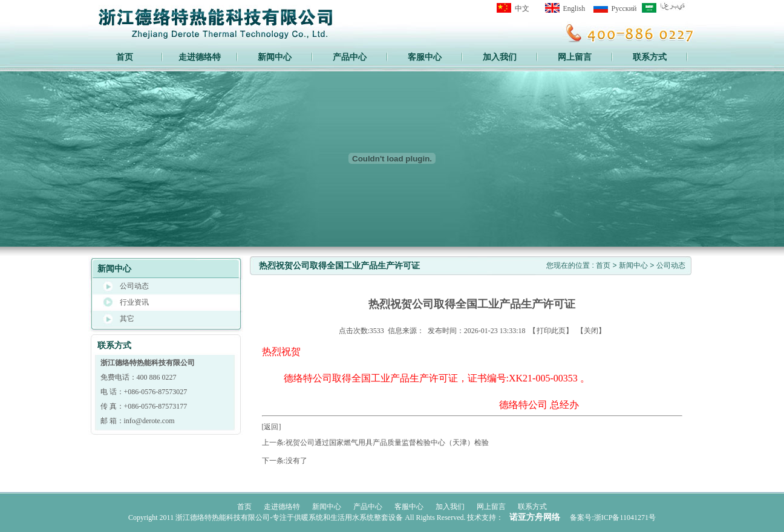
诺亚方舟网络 (535, 517)
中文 (522, 8)
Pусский (624, 8)
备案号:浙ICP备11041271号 (613, 517)
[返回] (272, 427)
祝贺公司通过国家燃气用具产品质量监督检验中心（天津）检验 (387, 443)
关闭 (591, 331)
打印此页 (551, 331)
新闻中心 (633, 265)
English (574, 8)
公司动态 (671, 265)
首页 (125, 57)
